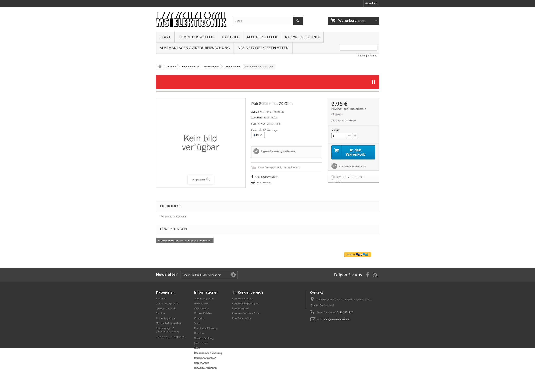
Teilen (258, 135)
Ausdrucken (264, 182)
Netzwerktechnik (302, 37)
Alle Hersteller (262, 37)
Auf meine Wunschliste (352, 166)
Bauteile (230, 37)
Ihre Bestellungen (243, 298)
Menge (335, 130)
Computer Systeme (196, 37)
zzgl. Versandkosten (355, 109)
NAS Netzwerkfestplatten (263, 48)
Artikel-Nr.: (258, 112)
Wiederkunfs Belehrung (208, 353)
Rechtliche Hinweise (206, 328)
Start (165, 37)
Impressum (201, 343)
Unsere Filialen (203, 313)
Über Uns (200, 333)
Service (160, 313)
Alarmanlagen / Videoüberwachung (195, 48)
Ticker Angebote (166, 318)
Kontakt (361, 56)
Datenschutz (201, 363)
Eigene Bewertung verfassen (278, 151)
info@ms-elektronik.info (337, 319)
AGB (197, 348)
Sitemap (373, 56)
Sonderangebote (204, 298)
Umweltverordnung (205, 368)
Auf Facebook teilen (267, 177)
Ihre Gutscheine (242, 318)
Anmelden (371, 3)
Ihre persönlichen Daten (246, 313)
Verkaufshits (201, 308)
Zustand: (257, 118)
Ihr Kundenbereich (248, 292)
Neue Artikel (201, 303)
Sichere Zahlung (204, 338)
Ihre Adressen (240, 308)
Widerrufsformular (205, 358)
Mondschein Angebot (168, 323)
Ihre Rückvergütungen (245, 303)
